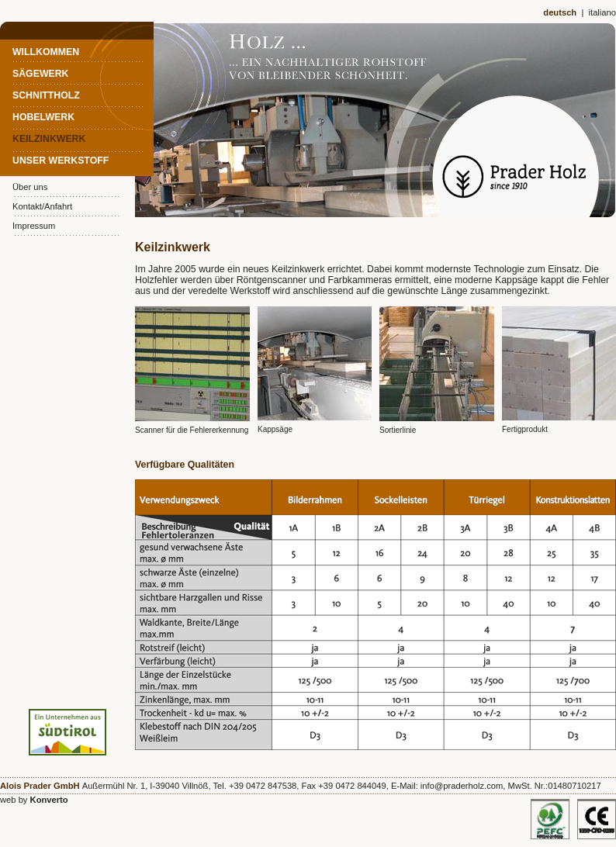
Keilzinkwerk (49, 139)
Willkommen (46, 52)
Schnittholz (46, 95)
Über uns (30, 187)
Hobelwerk (43, 117)
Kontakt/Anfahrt (42, 206)
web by (34, 800)
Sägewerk (41, 74)
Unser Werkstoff (61, 161)
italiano (602, 12)
